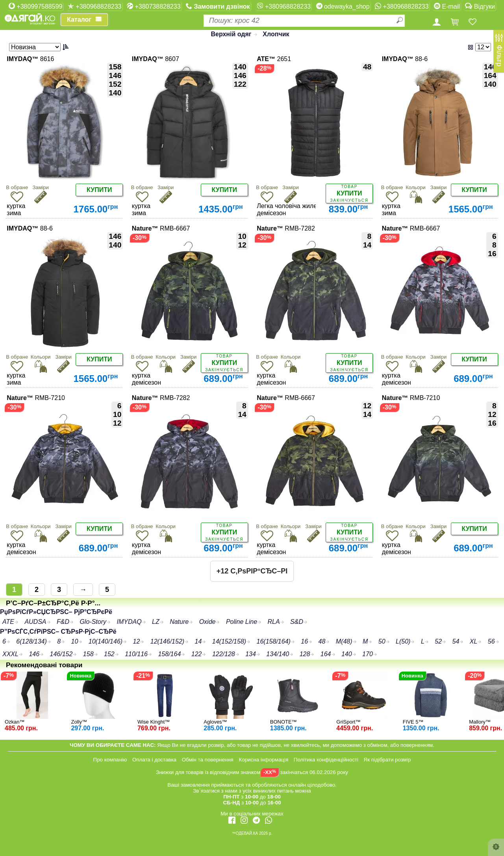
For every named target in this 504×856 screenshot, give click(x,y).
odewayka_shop (343, 6)
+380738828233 (154, 6)
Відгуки (480, 6)
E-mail (447, 6)
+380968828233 (95, 6)
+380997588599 (36, 6)
